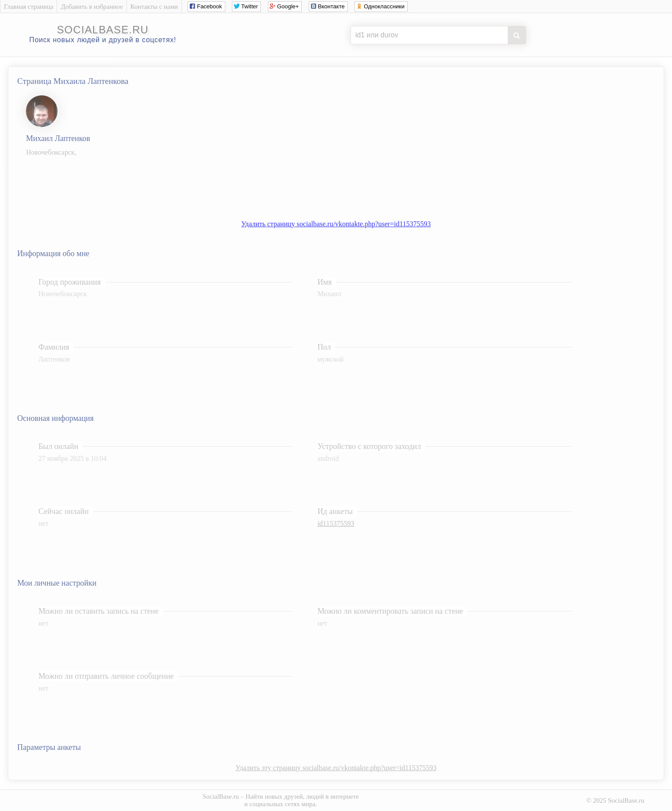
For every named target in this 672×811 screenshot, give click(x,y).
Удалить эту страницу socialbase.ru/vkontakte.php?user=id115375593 (336, 768)
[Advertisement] (345, 184)
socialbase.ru (103, 30)
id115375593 (336, 523)
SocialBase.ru (221, 797)
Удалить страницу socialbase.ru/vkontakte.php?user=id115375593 (336, 224)
